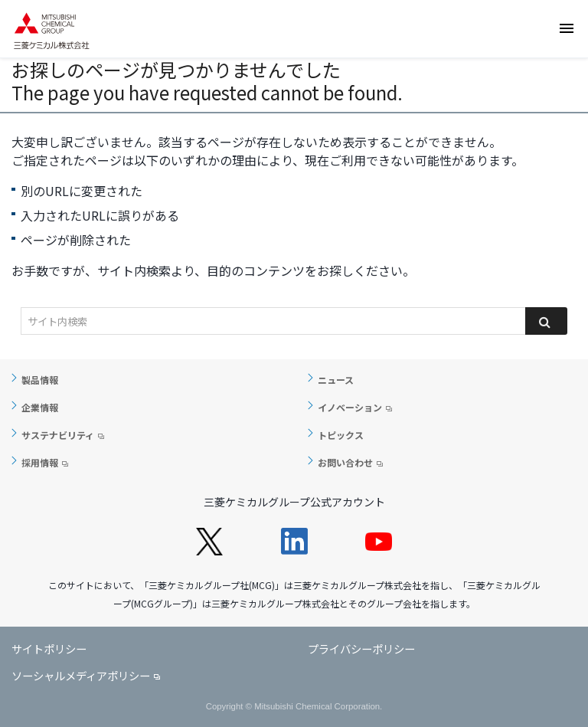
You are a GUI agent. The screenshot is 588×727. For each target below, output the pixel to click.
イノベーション (350, 407)
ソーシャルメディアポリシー (81, 675)
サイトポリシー (49, 648)
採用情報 (40, 462)
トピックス (341, 435)
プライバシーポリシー (361, 648)
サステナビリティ (58, 435)
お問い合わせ (345, 462)
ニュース (336, 380)
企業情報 (40, 407)
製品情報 (40, 380)
